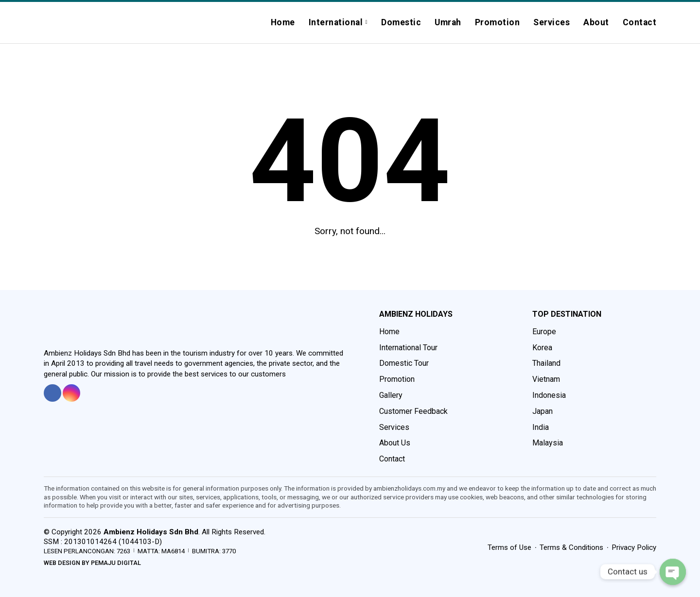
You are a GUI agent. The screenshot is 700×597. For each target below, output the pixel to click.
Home (283, 22)
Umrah (448, 22)
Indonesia (549, 395)
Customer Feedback (413, 411)
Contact (640, 22)
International (336, 22)
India (541, 427)
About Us (395, 443)
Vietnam (546, 379)
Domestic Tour (404, 363)
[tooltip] (52, 393)
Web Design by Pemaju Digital (92, 563)
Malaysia (548, 443)
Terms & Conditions (571, 547)
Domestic (401, 22)
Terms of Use (509, 547)
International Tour (408, 348)
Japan (542, 411)
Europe (544, 332)
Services (551, 22)
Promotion (498, 22)
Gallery (391, 395)
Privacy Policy (634, 547)
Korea (542, 348)
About (596, 22)
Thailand (546, 363)
